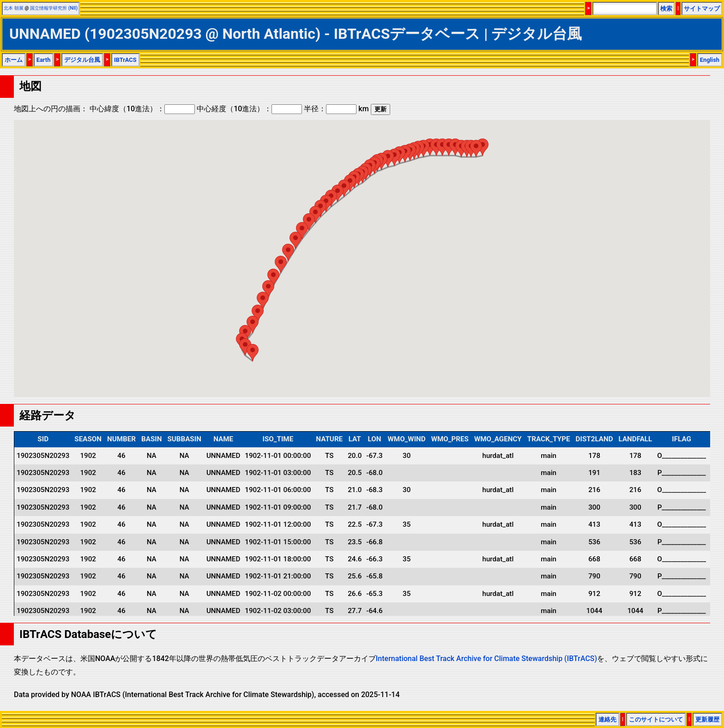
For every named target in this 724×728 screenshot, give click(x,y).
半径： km (336, 109)
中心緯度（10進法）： (142, 109)
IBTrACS (125, 60)
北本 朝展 (14, 8)
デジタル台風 (82, 60)
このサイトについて (656, 719)
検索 (666, 9)
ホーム (14, 60)
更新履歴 (707, 719)
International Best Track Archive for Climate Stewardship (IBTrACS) (486, 659)
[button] (253, 352)
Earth (44, 60)
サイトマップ (702, 9)
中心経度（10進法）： (249, 109)
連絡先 (607, 719)
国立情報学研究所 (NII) (54, 8)
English (710, 60)
